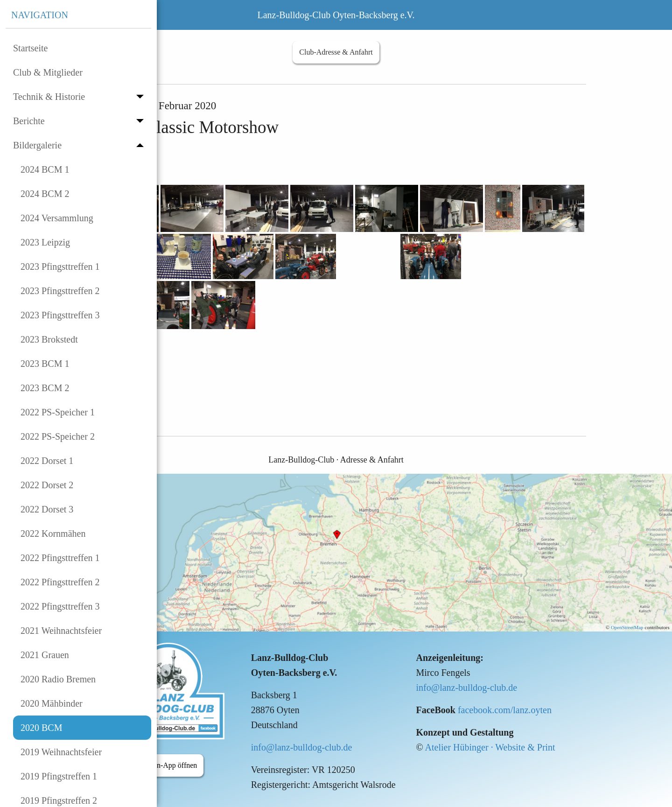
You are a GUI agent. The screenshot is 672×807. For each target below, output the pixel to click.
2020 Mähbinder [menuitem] (52, 703)
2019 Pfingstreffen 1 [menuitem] (59, 776)
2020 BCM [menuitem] (41, 728)
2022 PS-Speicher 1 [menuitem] (58, 412)
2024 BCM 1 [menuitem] (45, 169)
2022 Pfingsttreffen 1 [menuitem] (60, 558)
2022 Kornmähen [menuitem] (53, 533)
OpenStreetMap (627, 627)
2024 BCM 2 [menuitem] (45, 194)
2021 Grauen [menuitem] (45, 655)
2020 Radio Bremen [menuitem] (58, 679)
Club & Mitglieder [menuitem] (48, 72)
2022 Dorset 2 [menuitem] (47, 485)
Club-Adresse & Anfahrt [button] (336, 52)
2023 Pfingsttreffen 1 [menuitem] (60, 267)
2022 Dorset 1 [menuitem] (47, 461)
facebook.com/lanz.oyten (505, 710)
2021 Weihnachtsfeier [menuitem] (61, 631)
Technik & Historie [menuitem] (49, 97)
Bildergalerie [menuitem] (37, 145)
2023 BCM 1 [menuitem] (45, 364)
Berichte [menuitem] (29, 121)
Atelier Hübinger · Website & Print (490, 747)
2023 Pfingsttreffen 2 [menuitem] (60, 291)
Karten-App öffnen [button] (168, 765)
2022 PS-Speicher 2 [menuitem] (58, 436)
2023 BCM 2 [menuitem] (45, 388)
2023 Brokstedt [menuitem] (49, 339)
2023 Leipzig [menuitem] (45, 242)
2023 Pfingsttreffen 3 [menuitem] (60, 315)
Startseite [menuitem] (30, 48)
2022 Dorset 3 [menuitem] (47, 509)
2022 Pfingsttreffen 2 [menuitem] (60, 582)
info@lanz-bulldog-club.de (302, 747)
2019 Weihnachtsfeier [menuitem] (61, 752)
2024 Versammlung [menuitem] (57, 218)
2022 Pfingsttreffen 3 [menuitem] (60, 606)
